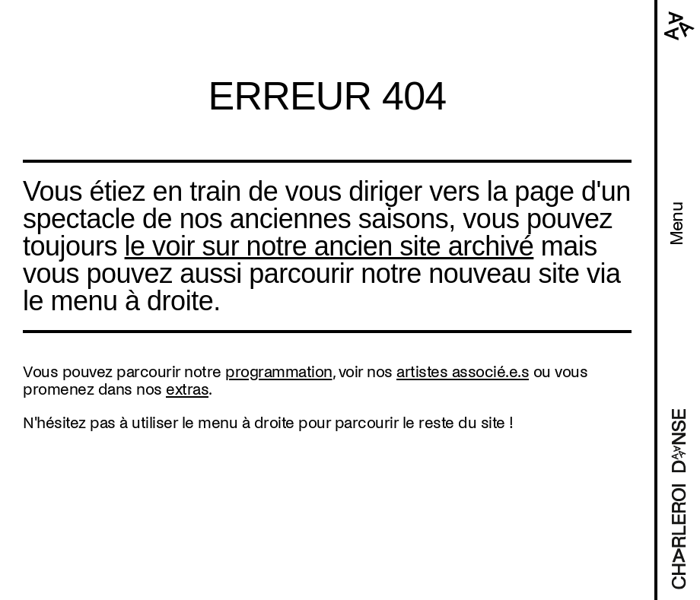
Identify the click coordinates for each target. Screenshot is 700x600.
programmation (279, 372)
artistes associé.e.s (463, 372)
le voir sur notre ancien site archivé (329, 246)
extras (187, 389)
